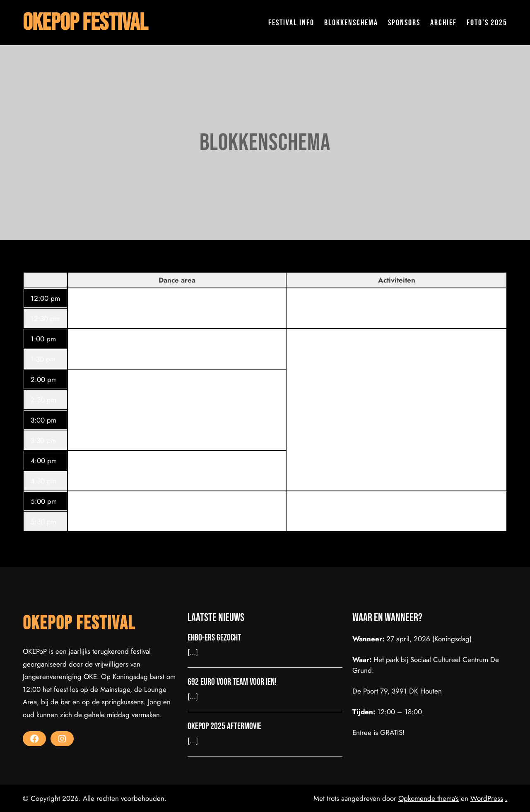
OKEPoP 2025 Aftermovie (224, 727)
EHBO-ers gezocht (214, 638)
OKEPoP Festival (85, 23)
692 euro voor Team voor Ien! (232, 682)
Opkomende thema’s (429, 798)
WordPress (487, 798)
